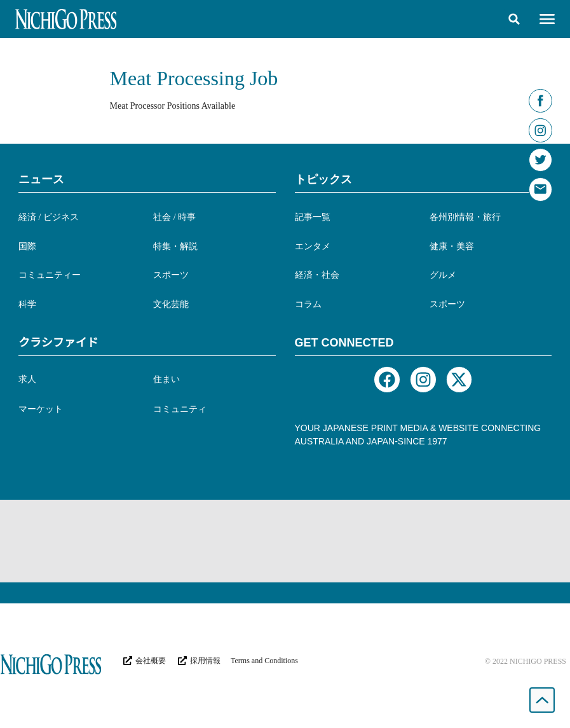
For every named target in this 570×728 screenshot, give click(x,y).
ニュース (41, 179)
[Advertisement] (285, 541)
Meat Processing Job (194, 78)
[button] (514, 19)
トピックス (323, 179)
